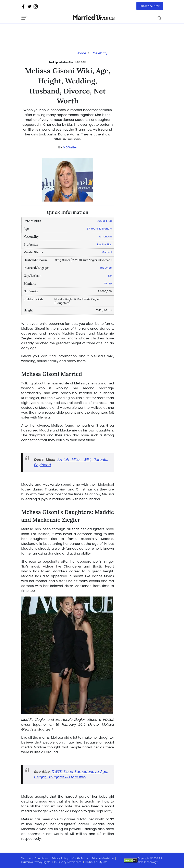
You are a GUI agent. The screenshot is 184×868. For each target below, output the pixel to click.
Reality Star (105, 244)
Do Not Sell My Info (96, 862)
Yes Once (106, 268)
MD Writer (70, 147)
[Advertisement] (54, 32)
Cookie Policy (80, 858)
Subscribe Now (150, 6)
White (108, 284)
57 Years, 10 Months (99, 229)
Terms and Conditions (35, 858)
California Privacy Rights (36, 862)
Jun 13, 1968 (104, 221)
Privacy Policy (60, 858)
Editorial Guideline (103, 858)
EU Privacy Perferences (68, 862)
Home (81, 53)
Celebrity (100, 53)
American (105, 237)
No (110, 276)
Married (107, 252)
